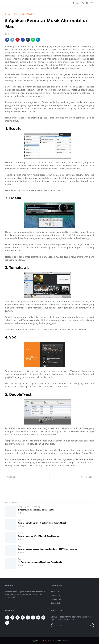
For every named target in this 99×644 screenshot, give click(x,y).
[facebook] (73, 3)
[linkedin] (18, 618)
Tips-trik (21, 520)
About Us (55, 592)
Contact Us (56, 595)
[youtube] (28, 618)
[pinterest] (23, 618)
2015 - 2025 (47, 641)
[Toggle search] (87, 3)
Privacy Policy (57, 599)
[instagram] (77, 3)
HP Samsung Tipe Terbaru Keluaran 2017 (36, 510)
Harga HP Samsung (33, 507)
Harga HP (22, 507)
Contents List (57, 603)
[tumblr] (12, 618)
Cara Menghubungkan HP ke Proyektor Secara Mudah (42, 523)
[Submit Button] (91, 626)
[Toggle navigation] (92, 3)
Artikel (20, 533)
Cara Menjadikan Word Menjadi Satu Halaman (39, 536)
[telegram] (7, 618)
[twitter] (38, 618)
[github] (7, 623)
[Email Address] (70, 626)
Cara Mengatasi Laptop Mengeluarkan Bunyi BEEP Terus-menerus (48, 549)
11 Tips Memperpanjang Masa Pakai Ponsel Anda (40, 562)
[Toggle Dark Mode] (83, 3)
